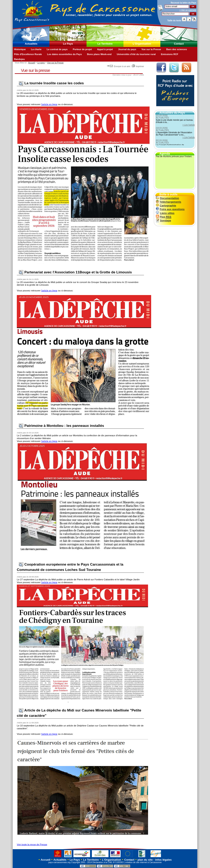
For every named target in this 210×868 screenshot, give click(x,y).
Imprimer (138, 66)
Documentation (167, 198)
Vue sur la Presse (151, 49)
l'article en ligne (49, 104)
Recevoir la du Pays (183, 3)
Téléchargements (168, 202)
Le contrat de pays (57, 49)
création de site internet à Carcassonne (143, 862)
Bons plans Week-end (99, 54)
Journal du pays (127, 49)
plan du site (145, 860)
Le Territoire (105, 44)
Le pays (41, 63)
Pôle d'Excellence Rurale (28, 54)
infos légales (163, 860)
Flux (164, 217)
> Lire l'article (189, 125)
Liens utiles (165, 213)
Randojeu (19, 59)
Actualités (31, 44)
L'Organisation (142, 44)
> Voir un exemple (188, 10)
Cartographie (166, 206)
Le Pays (68, 44)
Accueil (31, 63)
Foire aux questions (170, 209)
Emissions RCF (170, 54)
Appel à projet (105, 49)
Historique (20, 49)
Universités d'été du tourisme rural (136, 54)
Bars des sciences (177, 49)
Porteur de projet (82, 49)
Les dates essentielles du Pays (64, 54)
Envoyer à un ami (119, 66)
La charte (36, 49)
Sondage (163, 220)
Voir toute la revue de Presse (32, 844)
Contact (179, 44)
